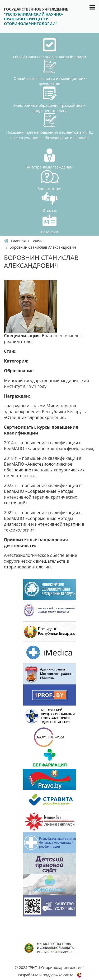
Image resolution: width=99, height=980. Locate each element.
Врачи (37, 241)
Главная (18, 241)
